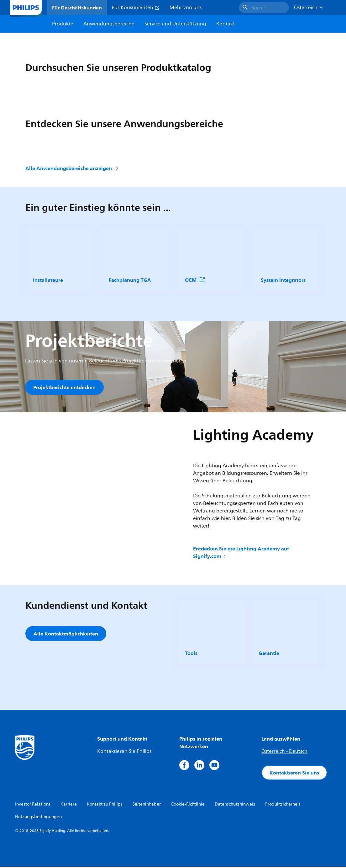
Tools (191, 654)
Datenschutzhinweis (235, 805)
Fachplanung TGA (130, 280)
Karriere (69, 805)
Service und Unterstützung (175, 24)
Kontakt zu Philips (105, 805)
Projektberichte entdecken (64, 387)
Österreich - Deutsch (284, 753)
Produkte (63, 24)
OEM (195, 280)
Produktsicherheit (283, 805)
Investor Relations (33, 805)
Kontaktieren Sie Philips (124, 753)
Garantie (269, 654)
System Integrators (283, 280)
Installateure (48, 280)
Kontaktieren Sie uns (294, 774)
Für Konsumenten (136, 8)
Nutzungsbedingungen (38, 818)
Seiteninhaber (147, 805)
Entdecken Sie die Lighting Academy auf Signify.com (241, 554)
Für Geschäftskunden (77, 8)
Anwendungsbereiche (109, 24)
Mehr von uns (186, 8)
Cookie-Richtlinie (188, 805)
